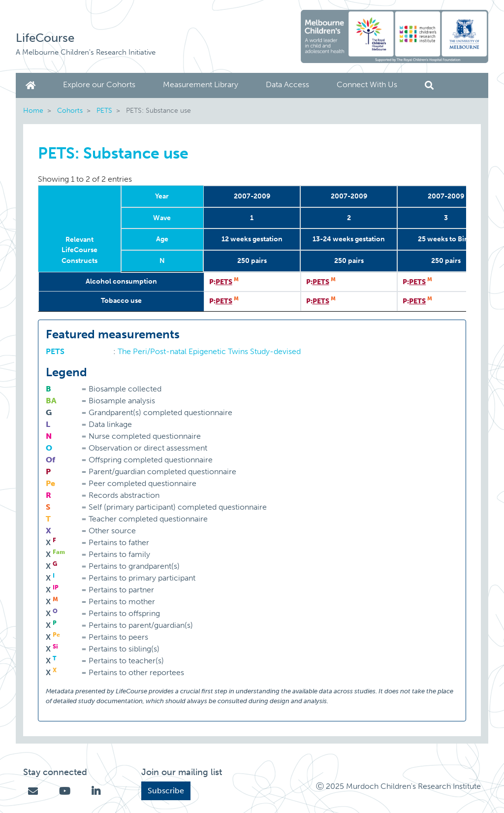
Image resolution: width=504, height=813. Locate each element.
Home (32, 85)
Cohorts (70, 110)
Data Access (287, 84)
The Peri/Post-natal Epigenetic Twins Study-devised (209, 351)
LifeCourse (45, 38)
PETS (104, 110)
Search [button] (429, 85)
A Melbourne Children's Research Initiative (86, 52)
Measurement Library (201, 84)
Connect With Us (367, 84)
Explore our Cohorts (99, 84)
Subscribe (166, 791)
